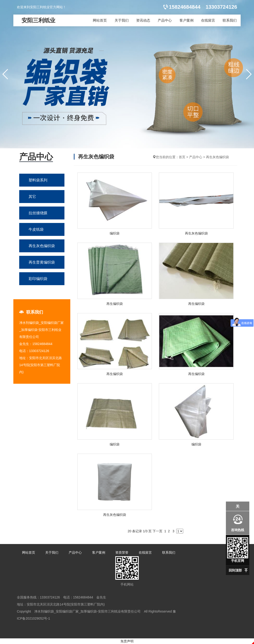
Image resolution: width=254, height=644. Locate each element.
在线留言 (208, 20)
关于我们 (122, 20)
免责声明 (127, 641)
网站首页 (100, 20)
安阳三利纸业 (38, 20)
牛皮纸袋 (36, 229)
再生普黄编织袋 (42, 262)
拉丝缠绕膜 (38, 213)
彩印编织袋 (38, 279)
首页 (182, 157)
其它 (32, 197)
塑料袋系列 (38, 180)
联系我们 (230, 20)
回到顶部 (235, 570)
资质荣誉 (122, 552)
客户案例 (187, 20)
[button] (248, 74)
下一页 (157, 531)
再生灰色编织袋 (42, 246)
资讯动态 (143, 20)
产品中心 (165, 20)
